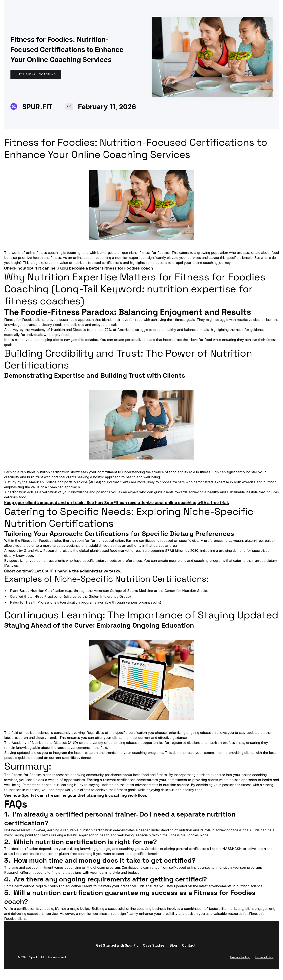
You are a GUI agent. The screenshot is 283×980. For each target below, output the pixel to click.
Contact (189, 945)
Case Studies (154, 945)
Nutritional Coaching (36, 74)
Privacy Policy (240, 957)
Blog (173, 945)
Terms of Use (264, 957)
